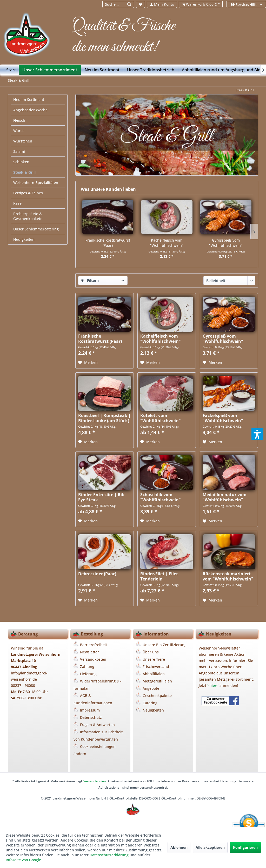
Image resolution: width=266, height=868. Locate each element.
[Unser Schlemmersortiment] (50, 70)
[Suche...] (118, 5)
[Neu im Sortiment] (102, 70)
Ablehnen (179, 847)
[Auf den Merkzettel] (88, 363)
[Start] (11, 70)
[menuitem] (118, 5)
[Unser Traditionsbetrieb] (151, 70)
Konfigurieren (245, 847)
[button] (257, 434)
